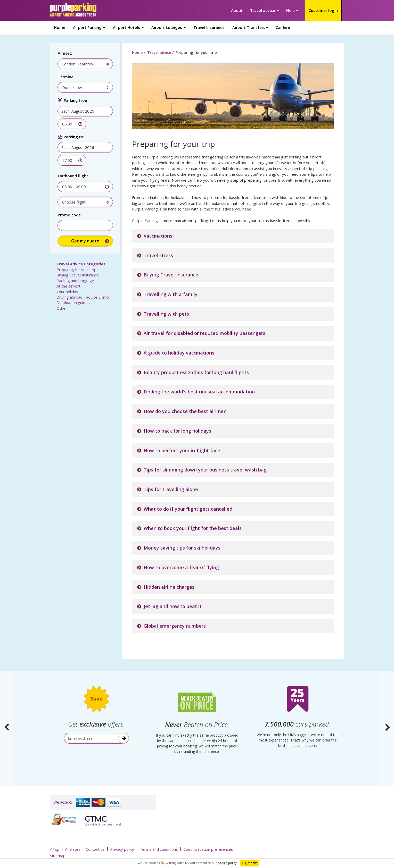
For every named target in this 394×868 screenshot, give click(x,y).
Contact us (95, 849)
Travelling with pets (166, 314)
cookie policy (227, 863)
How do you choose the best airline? (185, 411)
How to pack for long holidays (177, 431)
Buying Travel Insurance (171, 275)
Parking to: (74, 137)
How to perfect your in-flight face (182, 450)
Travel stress (158, 255)
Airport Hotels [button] (128, 27)
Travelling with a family (171, 294)
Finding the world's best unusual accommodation (199, 392)
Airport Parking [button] (89, 27)
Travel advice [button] (264, 10)
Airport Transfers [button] (250, 27)
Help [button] (292, 10)
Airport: (65, 53)
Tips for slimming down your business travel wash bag (205, 470)
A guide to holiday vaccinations (179, 353)
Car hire (283, 27)
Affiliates (73, 849)
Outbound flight (73, 176)
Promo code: (70, 215)
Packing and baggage (75, 281)
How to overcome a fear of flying (181, 567)
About (237, 10)
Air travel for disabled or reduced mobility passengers (204, 333)
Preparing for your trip (76, 269)
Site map (58, 856)
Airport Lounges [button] (169, 27)
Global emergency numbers (175, 626)
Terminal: (67, 77)
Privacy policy (122, 849)
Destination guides (73, 302)
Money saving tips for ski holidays (182, 548)
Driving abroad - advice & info (83, 297)
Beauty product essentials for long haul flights (196, 372)
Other (62, 308)
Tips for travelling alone (171, 489)
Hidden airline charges (169, 587)
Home (60, 27)
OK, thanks (250, 863)
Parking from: (77, 100)
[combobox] (83, 64)
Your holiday (67, 292)
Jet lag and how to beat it (173, 606)
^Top (55, 849)
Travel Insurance (209, 27)
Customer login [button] (323, 10)
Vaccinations (158, 236)
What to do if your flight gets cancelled (188, 509)
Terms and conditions (159, 849)
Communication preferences (208, 849)
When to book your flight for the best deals (193, 528)
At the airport (68, 286)
